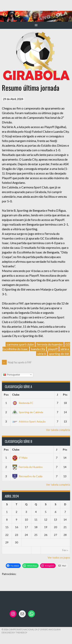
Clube (16, 395)
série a (65, 349)
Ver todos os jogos (59, 557)
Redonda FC (23, 403)
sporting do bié (59, 354)
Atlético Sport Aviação (29, 421)
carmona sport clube (20, 344)
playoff (53, 349)
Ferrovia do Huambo (27, 467)
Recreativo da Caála (27, 476)
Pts (65, 395)
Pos (6, 395)
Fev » (65, 550)
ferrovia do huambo (50, 344)
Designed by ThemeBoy (14, 632)
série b (42, 354)
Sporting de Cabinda (28, 412)
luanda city (38, 349)
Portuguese (12, 375)
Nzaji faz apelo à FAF (17, 362)
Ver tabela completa (58, 430)
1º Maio (20, 458)
